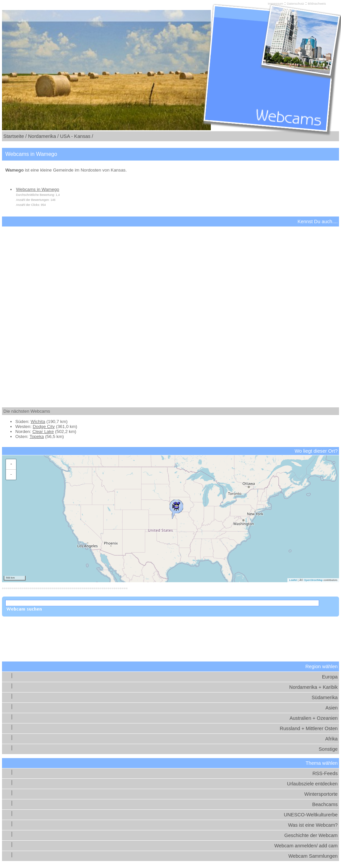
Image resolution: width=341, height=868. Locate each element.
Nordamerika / (43, 136)
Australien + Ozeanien (314, 718)
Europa (330, 677)
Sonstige (328, 749)
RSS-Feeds (325, 773)
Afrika (332, 739)
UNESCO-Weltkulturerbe (311, 815)
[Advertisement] (170, 311)
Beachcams (325, 804)
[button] (176, 508)
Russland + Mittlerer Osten (309, 728)
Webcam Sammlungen (313, 856)
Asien (332, 708)
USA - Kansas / (76, 136)
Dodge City (44, 427)
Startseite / (15, 136)
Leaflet (293, 580)
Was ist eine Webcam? (313, 825)
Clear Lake (43, 432)
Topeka (37, 436)
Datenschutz (295, 4)
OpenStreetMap (313, 580)
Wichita (38, 422)
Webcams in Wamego (38, 189)
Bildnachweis (317, 4)
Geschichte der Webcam (311, 835)
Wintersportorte (321, 794)
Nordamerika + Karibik (314, 687)
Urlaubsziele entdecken (312, 784)
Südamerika (325, 697)
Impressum (275, 4)
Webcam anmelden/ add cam (306, 846)
